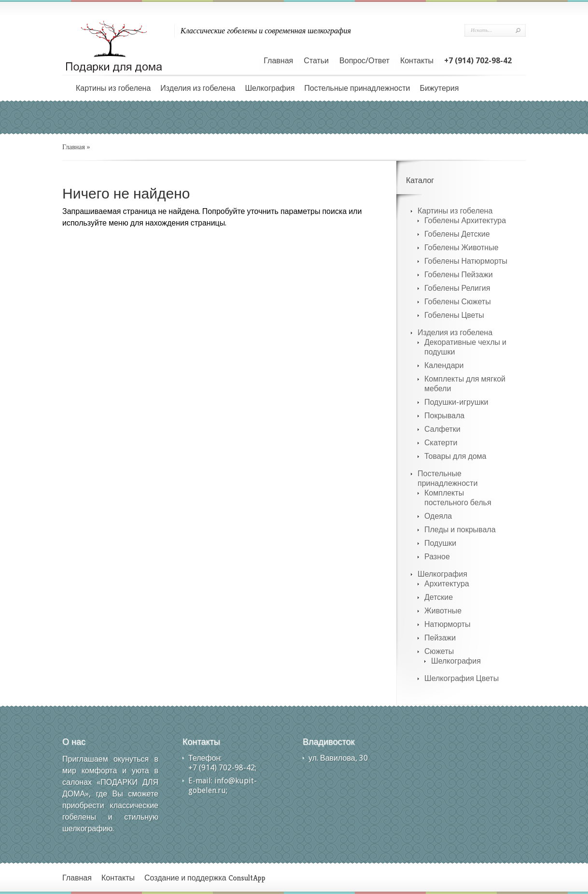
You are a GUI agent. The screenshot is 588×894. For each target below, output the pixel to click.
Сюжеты (439, 651)
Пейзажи (440, 638)
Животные (443, 611)
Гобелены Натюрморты (466, 261)
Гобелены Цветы (454, 315)
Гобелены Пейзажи (459, 275)
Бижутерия (439, 88)
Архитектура (447, 584)
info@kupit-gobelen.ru (223, 786)
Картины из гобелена (113, 88)
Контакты (417, 61)
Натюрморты (448, 624)
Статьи (316, 61)
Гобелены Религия (457, 288)
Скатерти (441, 443)
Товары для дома (455, 456)
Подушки (440, 543)
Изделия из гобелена (198, 88)
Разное (437, 557)
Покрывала (444, 416)
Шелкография (270, 88)
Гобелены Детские (457, 234)
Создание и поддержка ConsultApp (205, 878)
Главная (278, 61)
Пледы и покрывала (460, 530)
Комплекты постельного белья (458, 498)
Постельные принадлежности (357, 88)
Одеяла (438, 516)
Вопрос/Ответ (364, 61)
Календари (444, 365)
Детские (439, 597)
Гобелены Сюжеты (458, 302)
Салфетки (442, 429)
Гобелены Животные (462, 248)
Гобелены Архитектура (465, 220)
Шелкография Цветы (462, 678)
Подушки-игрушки (456, 402)
